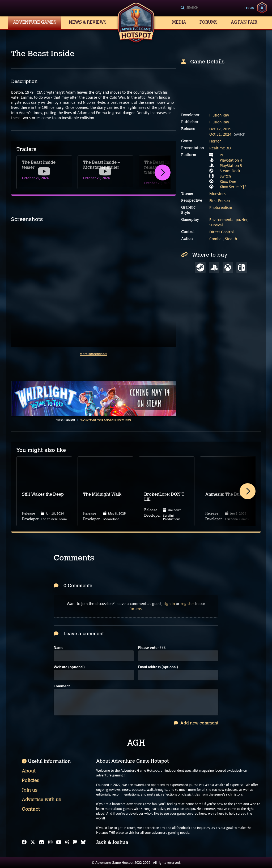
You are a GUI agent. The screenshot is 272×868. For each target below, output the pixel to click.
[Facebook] (24, 842)
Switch (225, 176)
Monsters (217, 194)
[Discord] (42, 842)
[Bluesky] (83, 842)
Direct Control (222, 232)
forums (135, 609)
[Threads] (67, 842)
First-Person (220, 200)
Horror (215, 141)
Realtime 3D (220, 148)
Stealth (231, 239)
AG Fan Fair (244, 22)
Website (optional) (69, 667)
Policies (31, 780)
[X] (33, 842)
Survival (216, 225)
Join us (30, 790)
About (29, 771)
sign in (169, 604)
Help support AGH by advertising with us (105, 420)
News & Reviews (88, 22)
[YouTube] (59, 842)
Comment (62, 686)
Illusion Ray (219, 115)
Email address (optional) (158, 667)
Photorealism (221, 207)
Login (249, 8)
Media (179, 22)
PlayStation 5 (231, 165)
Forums (209, 22)
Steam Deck (230, 171)
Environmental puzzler (228, 220)
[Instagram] (50, 842)
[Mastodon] (75, 842)
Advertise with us (41, 800)
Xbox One (228, 181)
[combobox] (207, 8)
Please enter (152, 648)
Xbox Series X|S (233, 187)
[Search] (207, 8)
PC (222, 155)
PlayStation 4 (231, 160)
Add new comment (196, 723)
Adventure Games (35, 22)
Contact (31, 809)
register (187, 604)
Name (59, 648)
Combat (216, 239)
